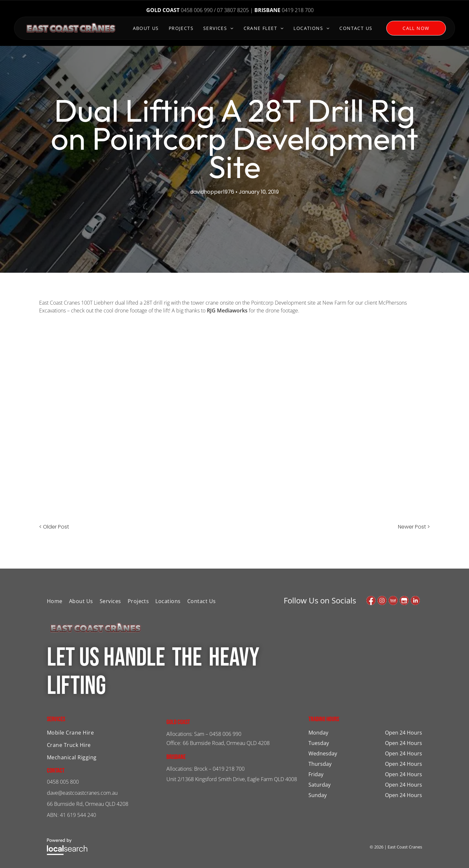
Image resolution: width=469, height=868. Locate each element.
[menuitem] (146, 28)
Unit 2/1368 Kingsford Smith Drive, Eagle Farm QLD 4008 (232, 779)
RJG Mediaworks (227, 310)
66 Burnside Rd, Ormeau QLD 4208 (88, 804)
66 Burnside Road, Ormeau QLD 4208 (226, 743)
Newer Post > (414, 527)
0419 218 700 (229, 769)
